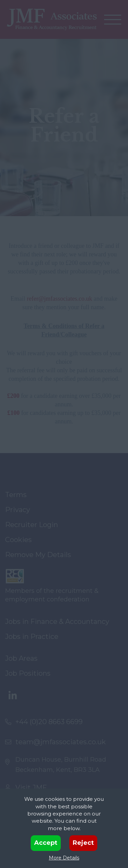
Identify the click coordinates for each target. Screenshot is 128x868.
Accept (46, 843)
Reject (83, 843)
